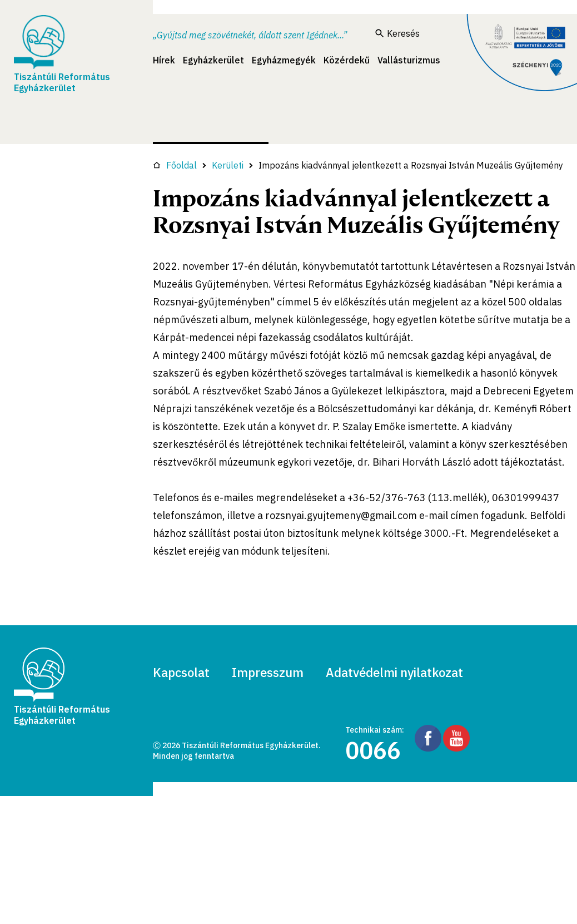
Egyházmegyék (284, 60)
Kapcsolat (181, 672)
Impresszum (268, 672)
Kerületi (228, 165)
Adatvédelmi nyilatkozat (394, 672)
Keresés (397, 33)
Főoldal (175, 165)
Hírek (164, 60)
